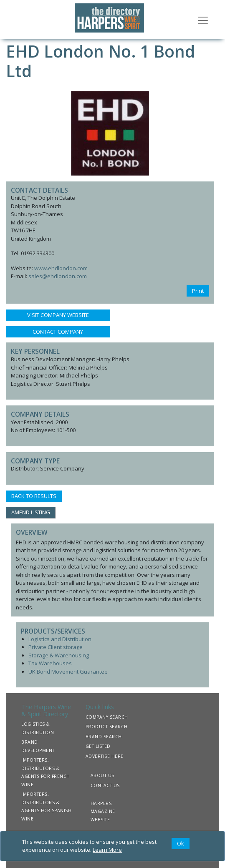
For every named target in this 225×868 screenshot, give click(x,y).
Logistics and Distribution (60, 639)
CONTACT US (105, 785)
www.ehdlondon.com (61, 268)
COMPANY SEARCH (107, 717)
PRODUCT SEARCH (107, 727)
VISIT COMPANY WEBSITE (58, 315)
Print (198, 291)
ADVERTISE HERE (105, 756)
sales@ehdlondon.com (58, 276)
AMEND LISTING (31, 512)
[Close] (181, 844)
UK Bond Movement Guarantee (68, 672)
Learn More (107, 850)
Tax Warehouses (50, 663)
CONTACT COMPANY (58, 332)
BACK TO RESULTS (34, 496)
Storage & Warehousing (59, 655)
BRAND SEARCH (104, 737)
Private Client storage (56, 647)
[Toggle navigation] (203, 20)
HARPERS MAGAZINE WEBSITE (103, 811)
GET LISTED (98, 746)
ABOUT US (102, 775)
